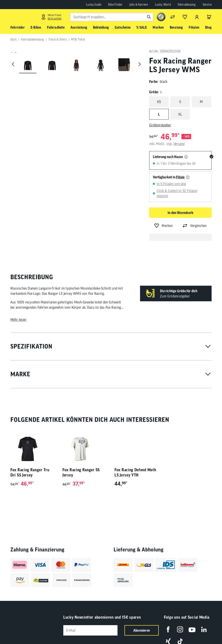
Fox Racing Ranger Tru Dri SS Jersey (30, 472)
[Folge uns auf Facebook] (168, 629)
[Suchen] (149, 17)
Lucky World (163, 5)
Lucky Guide (94, 5)
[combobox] (112, 17)
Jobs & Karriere (139, 5)
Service (207, 5)
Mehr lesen (18, 320)
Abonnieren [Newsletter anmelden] (142, 630)
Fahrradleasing (187, 5)
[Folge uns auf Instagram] (180, 629)
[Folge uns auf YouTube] (192, 629)
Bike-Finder (115, 5)
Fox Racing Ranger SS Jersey (81, 472)
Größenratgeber (160, 125)
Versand (179, 144)
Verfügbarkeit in (169, 177)
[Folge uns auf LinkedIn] (204, 629)
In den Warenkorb (180, 213)
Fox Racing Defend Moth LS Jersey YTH (135, 472)
